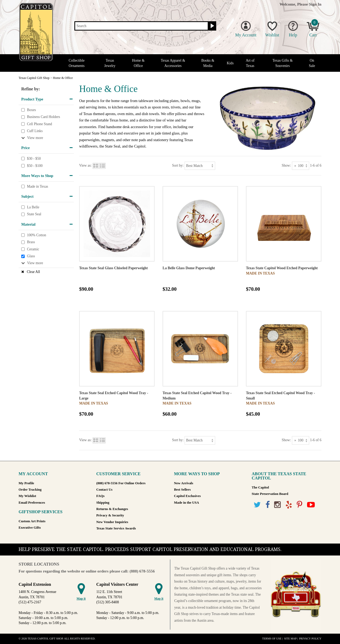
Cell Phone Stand (39, 124)
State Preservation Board (270, 494)
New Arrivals (184, 483)
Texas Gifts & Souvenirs (283, 63)
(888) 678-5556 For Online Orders (121, 483)
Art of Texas (250, 63)
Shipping (103, 503)
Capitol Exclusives (187, 496)
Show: (286, 165)
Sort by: (178, 165)
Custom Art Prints (32, 521)
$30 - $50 (34, 159)
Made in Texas (37, 186)
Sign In (315, 4)
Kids (230, 63)
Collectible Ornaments (77, 63)
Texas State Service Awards (116, 528)
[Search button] (212, 26)
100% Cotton (36, 235)
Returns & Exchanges (112, 509)
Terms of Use (272, 639)
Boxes (31, 110)
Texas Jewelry (110, 63)
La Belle (33, 207)
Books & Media (208, 63)
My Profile (26, 483)
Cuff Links (35, 131)
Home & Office (138, 63)
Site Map (290, 639)
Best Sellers (182, 490)
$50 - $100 (35, 166)
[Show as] (301, 166)
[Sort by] (200, 166)
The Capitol (260, 487)
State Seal (34, 214)
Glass (31, 256)
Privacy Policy (310, 639)
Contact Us (105, 490)
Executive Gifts (30, 528)
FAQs (101, 496)
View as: (85, 165)
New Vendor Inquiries (112, 522)
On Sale (312, 63)
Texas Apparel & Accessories (173, 63)
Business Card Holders (43, 117)
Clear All (33, 272)
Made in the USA (186, 503)
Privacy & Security (110, 515)
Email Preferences (32, 503)
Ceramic (33, 249)
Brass (31, 242)
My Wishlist (27, 496)
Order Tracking (30, 490)
